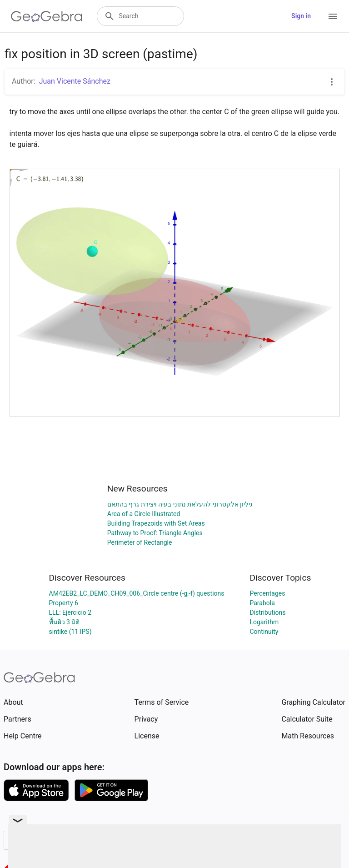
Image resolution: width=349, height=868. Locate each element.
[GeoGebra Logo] (47, 16)
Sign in (301, 16)
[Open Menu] (333, 16)
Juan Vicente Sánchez (75, 81)
